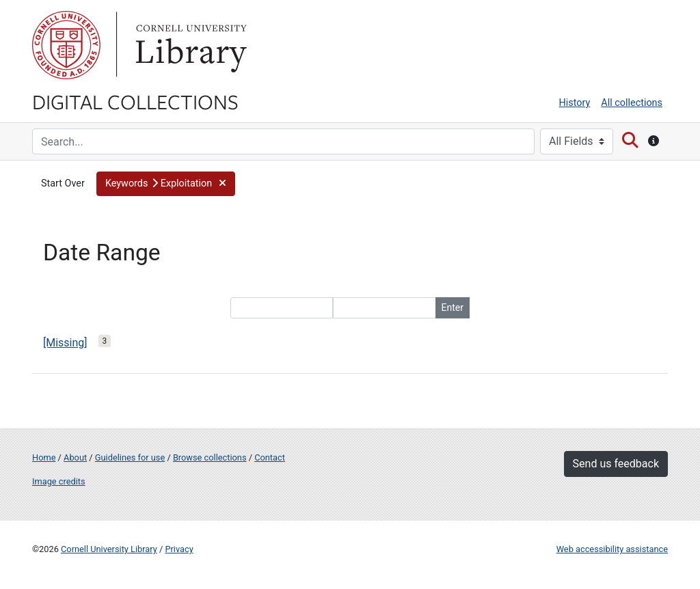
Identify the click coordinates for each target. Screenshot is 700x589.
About (75, 457)
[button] (166, 184)
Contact (270, 457)
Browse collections (210, 457)
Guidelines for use (130, 457)
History (575, 103)
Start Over (63, 183)
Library (189, 45)
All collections (632, 103)
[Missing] (65, 343)
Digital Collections (135, 101)
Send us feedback (616, 464)
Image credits (59, 481)
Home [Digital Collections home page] (44, 457)
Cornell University (66, 45)
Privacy (179, 549)
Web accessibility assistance (612, 549)
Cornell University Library (109, 549)
